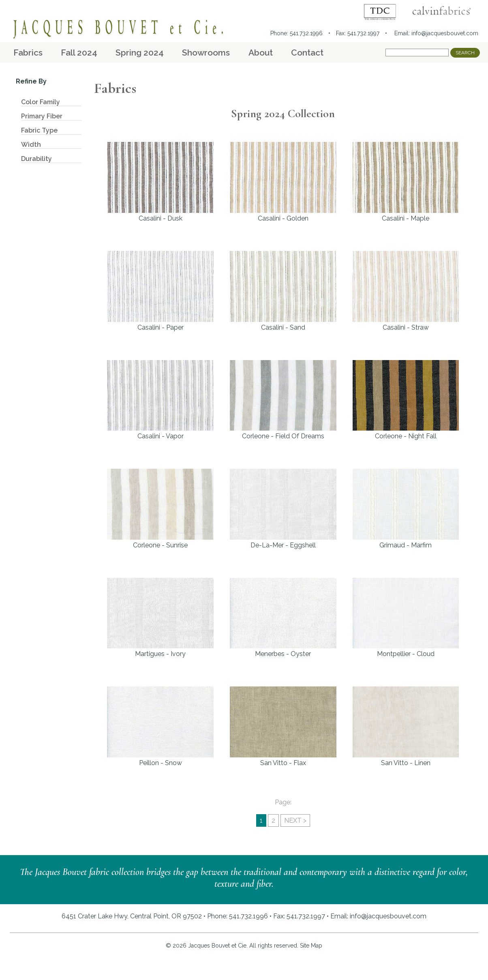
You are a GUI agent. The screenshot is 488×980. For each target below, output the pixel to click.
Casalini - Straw (406, 291)
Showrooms (206, 53)
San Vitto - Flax (283, 727)
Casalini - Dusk (160, 182)
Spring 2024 (140, 53)
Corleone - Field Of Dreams (283, 400)
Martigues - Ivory (160, 618)
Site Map (311, 946)
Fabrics (28, 53)
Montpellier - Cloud (406, 618)
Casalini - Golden (283, 182)
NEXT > (295, 820)
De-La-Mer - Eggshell (283, 509)
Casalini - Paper (160, 291)
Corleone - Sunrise (160, 509)
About (261, 53)
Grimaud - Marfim (406, 509)
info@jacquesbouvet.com (445, 33)
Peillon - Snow (160, 727)
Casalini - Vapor (160, 400)
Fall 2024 (79, 53)
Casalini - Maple (406, 182)
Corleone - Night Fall (406, 400)
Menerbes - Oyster (283, 618)
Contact (307, 53)
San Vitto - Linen (406, 727)
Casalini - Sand (283, 291)
